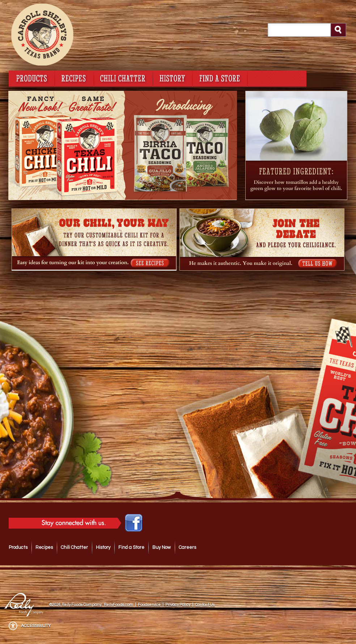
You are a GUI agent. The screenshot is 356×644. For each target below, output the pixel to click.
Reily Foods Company (25, 599)
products (32, 78)
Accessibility (36, 626)
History (103, 547)
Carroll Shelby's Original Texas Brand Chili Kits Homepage (63, 34)
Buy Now (162, 547)
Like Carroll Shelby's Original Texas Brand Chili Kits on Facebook (133, 523)
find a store (220, 78)
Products (18, 547)
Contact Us (205, 605)
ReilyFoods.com (118, 605)
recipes (74, 78)
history (173, 78)
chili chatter (123, 78)
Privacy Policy (178, 605)
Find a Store (131, 547)
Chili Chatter (74, 547)
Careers (187, 547)
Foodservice (149, 605)
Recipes (44, 547)
